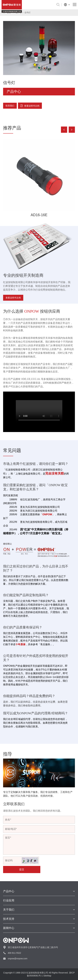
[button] (72, 130)
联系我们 (10, 106)
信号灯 (28, 13)
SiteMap (47, 976)
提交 (22, 869)
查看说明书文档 (32, 106)
